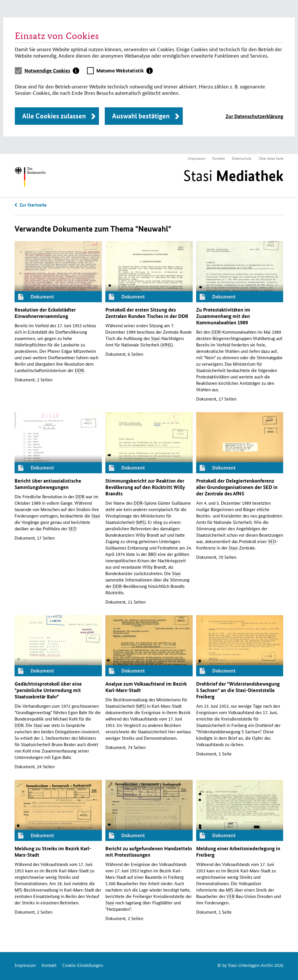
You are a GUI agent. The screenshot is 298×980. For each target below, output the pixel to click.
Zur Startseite (33, 205)
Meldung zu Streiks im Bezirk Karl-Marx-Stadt (53, 852)
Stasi (233, 176)
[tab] (52, 71)
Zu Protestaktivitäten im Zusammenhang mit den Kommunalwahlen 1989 (223, 316)
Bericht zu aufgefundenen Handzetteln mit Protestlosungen (149, 852)
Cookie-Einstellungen (83, 965)
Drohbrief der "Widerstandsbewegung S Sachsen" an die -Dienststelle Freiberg (238, 690)
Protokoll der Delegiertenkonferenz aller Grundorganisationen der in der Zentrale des (237, 487)
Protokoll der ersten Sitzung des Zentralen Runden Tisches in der (147, 313)
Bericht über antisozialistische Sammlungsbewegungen (48, 484)
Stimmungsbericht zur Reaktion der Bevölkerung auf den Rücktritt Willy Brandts (145, 487)
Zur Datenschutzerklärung (254, 116)
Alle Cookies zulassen (54, 116)
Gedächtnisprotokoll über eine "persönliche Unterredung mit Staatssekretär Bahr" (48, 690)
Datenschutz (242, 158)
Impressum (197, 158)
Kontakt (219, 158)
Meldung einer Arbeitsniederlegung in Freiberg (238, 852)
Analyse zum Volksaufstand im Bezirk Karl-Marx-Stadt (146, 687)
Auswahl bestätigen (141, 116)
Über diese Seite (271, 158)
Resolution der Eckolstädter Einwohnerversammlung (45, 313)
